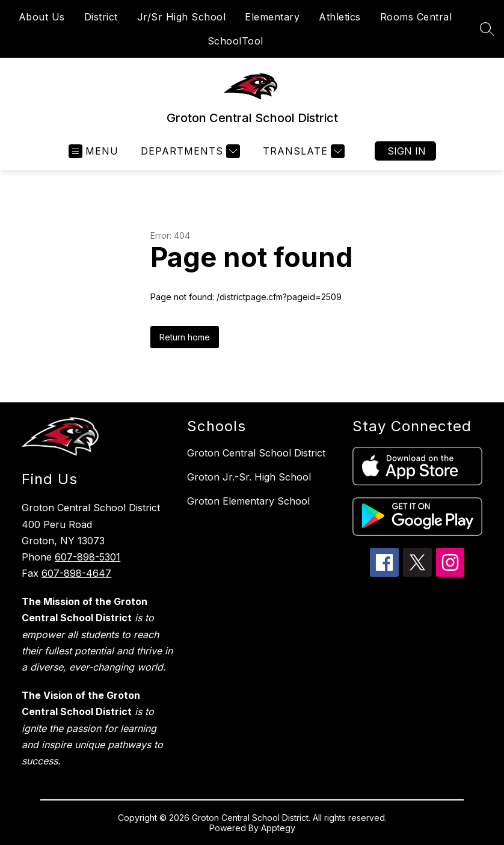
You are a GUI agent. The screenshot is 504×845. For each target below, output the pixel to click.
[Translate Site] (302, 151)
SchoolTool (235, 41)
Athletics (340, 17)
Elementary (272, 17)
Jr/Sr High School (182, 17)
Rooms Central (416, 17)
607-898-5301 (88, 557)
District (101, 17)
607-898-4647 (76, 573)
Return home (185, 337)
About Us (42, 17)
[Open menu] (94, 151)
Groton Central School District (256, 453)
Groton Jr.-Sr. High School (249, 477)
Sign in (407, 151)
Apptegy (278, 828)
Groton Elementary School (248, 501)
